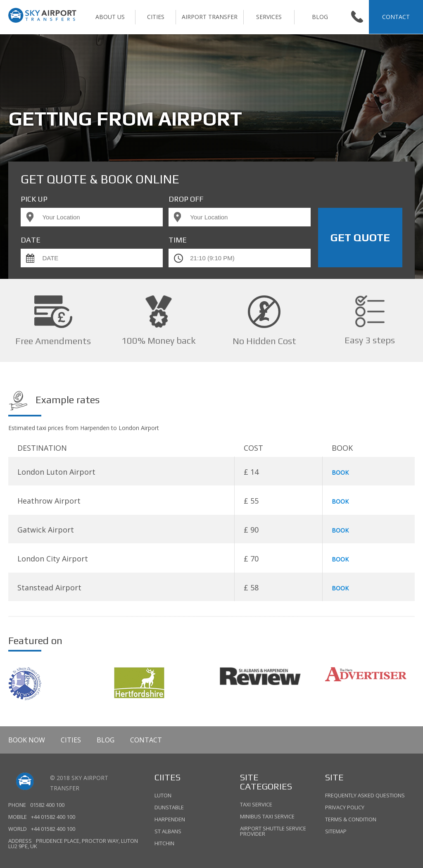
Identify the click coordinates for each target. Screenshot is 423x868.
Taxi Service (256, 805)
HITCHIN (164, 843)
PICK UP (34, 199)
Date (31, 240)
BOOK (340, 472)
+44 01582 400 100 (53, 817)
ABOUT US (110, 17)
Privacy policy (345, 807)
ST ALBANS (168, 831)
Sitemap (336, 831)
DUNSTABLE (169, 807)
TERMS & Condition (351, 819)
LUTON (163, 796)
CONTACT (396, 17)
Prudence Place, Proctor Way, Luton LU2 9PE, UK (73, 844)
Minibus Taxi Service (267, 816)
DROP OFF (186, 199)
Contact (146, 740)
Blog (320, 17)
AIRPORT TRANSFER (210, 17)
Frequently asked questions (365, 796)
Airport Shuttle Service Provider (273, 831)
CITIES (156, 17)
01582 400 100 (47, 805)
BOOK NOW (27, 740)
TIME (178, 240)
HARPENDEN (170, 819)
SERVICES (269, 17)
